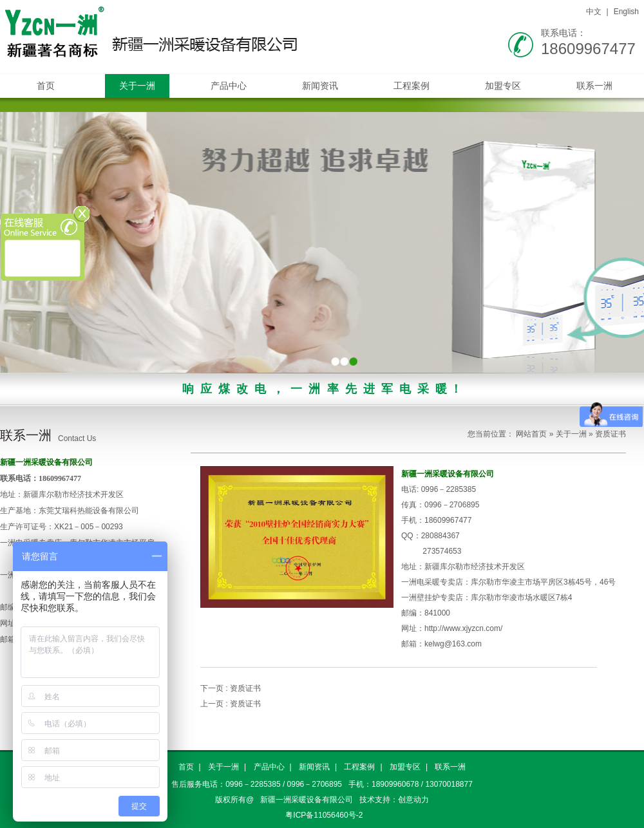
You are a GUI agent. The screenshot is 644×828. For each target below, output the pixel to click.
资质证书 (611, 434)
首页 (46, 86)
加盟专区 (503, 86)
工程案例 (412, 86)
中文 (594, 12)
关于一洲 (137, 86)
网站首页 (531, 434)
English (626, 12)
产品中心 (229, 86)
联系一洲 (594, 86)
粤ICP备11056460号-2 (324, 815)
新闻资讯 (320, 86)
